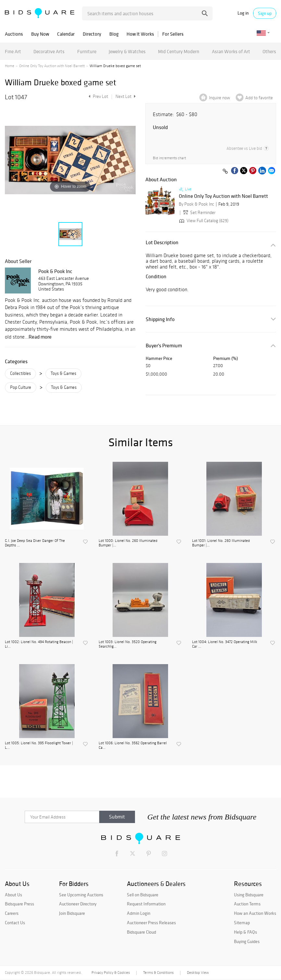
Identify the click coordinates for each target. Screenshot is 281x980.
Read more (40, 337)
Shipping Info (160, 319)
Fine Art (13, 51)
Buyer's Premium (164, 346)
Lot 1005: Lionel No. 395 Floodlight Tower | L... (39, 745)
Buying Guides (247, 941)
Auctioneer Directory (78, 904)
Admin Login (139, 913)
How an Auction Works (255, 913)
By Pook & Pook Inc (196, 204)
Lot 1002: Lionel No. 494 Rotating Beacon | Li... (39, 644)
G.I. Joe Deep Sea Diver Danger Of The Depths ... (35, 543)
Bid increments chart (169, 158)
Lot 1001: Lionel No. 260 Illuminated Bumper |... (221, 543)
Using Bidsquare (249, 895)
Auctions (14, 34)
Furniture (87, 51)
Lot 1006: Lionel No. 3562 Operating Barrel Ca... (133, 745)
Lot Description (162, 242)
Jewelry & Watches (127, 51)
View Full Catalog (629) (203, 221)
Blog (114, 34)
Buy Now (40, 34)
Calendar (66, 34)
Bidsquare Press (19, 904)
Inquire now (220, 98)
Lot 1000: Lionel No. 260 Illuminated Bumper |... (128, 543)
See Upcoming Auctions (81, 895)
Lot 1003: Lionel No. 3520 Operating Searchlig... (128, 644)
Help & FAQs (245, 932)
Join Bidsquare (72, 913)
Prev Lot (98, 96)
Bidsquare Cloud (141, 932)
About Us (13, 895)
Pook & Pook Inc (55, 271)
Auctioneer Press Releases (151, 923)
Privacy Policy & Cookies (111, 973)
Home (10, 66)
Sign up (265, 13)
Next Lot (126, 96)
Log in (243, 13)
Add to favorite (259, 98)
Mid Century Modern (179, 51)
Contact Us (15, 923)
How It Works (140, 34)
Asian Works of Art (231, 51)
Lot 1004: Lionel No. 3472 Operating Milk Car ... (225, 644)
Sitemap (242, 923)
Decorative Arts (49, 51)
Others (269, 51)
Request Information (146, 904)
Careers (12, 913)
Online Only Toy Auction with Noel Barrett (52, 66)
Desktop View (198, 973)
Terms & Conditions (158, 973)
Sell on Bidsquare (143, 895)
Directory (92, 34)
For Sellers (173, 34)
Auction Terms (247, 904)
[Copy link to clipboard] (225, 172)
